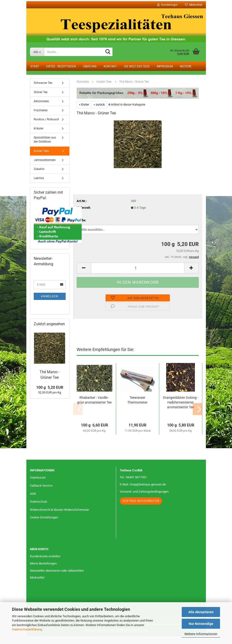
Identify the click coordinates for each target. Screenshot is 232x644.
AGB (33, 501)
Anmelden (50, 304)
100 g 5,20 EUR (50, 395)
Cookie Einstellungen (44, 525)
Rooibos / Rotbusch (46, 127)
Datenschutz (39, 509)
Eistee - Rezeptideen (61, 66)
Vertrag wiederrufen (141, 509)
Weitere (186, 66)
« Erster (84, 112)
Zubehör (39, 176)
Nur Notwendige (201, 624)
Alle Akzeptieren (201, 612)
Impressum (165, 66)
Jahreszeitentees (45, 167)
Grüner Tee (41, 100)
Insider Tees (41, 158)
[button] (84, 276)
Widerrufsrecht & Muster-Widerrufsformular (59, 517)
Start (35, 66)
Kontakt (110, 66)
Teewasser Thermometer (137, 407)
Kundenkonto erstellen (45, 564)
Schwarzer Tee (43, 90)
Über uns (90, 66)
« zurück (99, 112)
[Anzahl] (138, 276)
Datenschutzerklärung (27, 629)
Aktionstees (41, 109)
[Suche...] (37, 52)
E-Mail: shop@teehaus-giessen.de (143, 492)
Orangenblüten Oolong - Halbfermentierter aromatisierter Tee (181, 410)
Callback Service (41, 493)
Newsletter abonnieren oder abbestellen (57, 578)
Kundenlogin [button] (167, 5)
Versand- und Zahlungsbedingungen (144, 499)
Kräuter (39, 136)
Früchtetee (41, 118)
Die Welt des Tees (137, 66)
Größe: (81, 228)
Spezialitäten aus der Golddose (45, 147)
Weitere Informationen (201, 634)
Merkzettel (194, 5)
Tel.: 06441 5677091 (133, 485)
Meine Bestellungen (43, 571)
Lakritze (39, 186)
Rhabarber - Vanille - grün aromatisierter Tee (94, 407)
